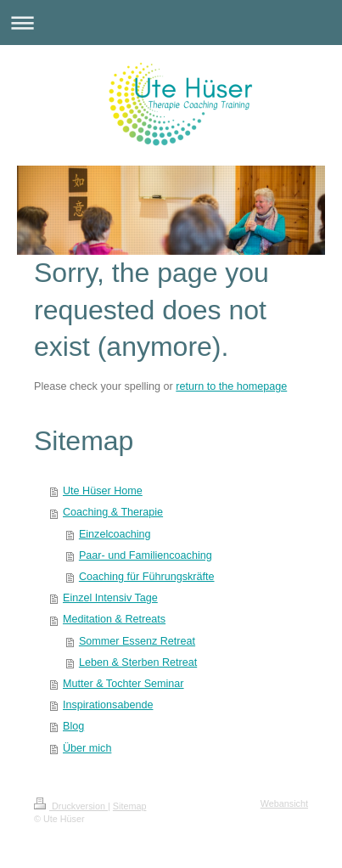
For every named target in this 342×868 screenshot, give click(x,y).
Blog (73, 726)
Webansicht (284, 803)
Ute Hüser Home (103, 491)
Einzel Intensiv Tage (110, 598)
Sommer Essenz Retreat (137, 641)
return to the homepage (231, 386)
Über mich (87, 748)
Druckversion (71, 806)
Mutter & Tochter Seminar (123, 684)
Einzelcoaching (115, 534)
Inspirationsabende (108, 705)
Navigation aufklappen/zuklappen (171, 23)
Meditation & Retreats (114, 619)
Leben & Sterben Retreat (138, 662)
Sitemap (130, 806)
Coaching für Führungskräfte (147, 577)
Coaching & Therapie (113, 512)
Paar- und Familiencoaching (146, 555)
